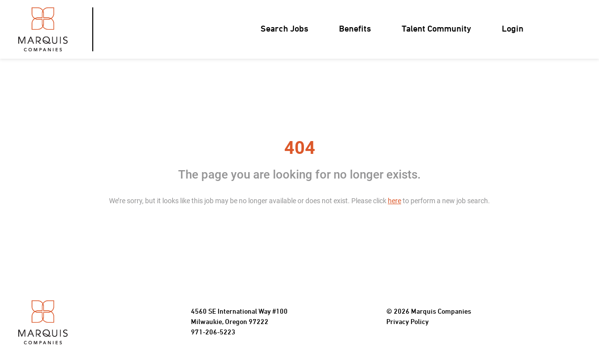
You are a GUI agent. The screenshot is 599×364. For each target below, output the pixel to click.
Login (513, 29)
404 (300, 148)
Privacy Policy (408, 322)
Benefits (355, 29)
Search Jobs (284, 29)
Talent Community (436, 29)
